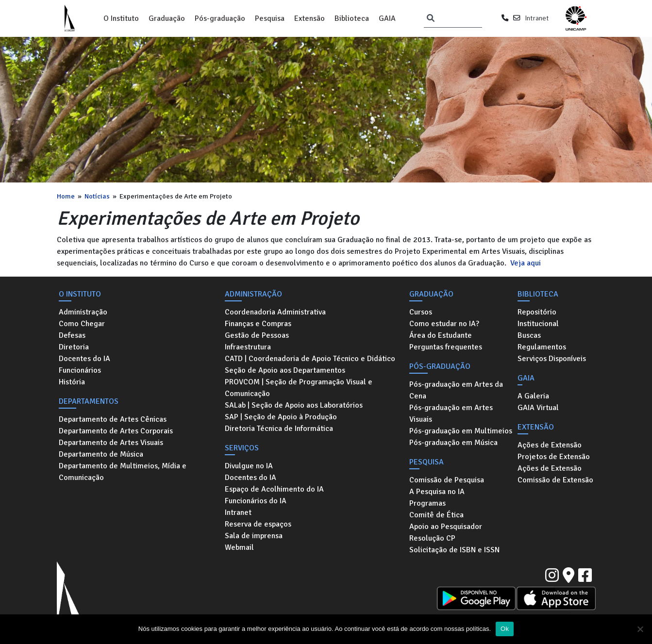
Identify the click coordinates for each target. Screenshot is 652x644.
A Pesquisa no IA (437, 492)
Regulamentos (542, 347)
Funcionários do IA (256, 501)
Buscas (529, 335)
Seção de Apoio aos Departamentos (285, 370)
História (72, 382)
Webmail (239, 547)
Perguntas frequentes (446, 347)
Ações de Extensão (550, 445)
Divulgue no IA (249, 466)
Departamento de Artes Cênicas (113, 419)
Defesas (72, 335)
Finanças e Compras (258, 324)
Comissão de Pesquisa (447, 480)
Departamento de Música (101, 454)
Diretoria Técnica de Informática (279, 429)
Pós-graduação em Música (453, 443)
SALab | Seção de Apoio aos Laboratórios (294, 405)
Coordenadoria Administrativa (275, 312)
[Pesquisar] (431, 18)
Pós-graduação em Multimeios (461, 431)
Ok (505, 629)
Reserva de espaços (258, 524)
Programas (427, 503)
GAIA (387, 18)
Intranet (537, 18)
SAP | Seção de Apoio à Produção (281, 417)
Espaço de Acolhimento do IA (274, 489)
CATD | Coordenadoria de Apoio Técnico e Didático (310, 359)
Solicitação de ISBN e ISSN (454, 550)
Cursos (421, 312)
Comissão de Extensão (555, 480)
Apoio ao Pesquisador (446, 527)
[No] (640, 629)
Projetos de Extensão (554, 457)
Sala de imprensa (254, 536)
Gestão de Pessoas (257, 335)
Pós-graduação (220, 18)
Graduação (167, 18)
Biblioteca (352, 18)
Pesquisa (270, 18)
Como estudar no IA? (444, 324)
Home (66, 196)
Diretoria (74, 347)
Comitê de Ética (436, 515)
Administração (83, 312)
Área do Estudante (441, 335)
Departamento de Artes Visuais (111, 443)
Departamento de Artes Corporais (116, 431)
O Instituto (121, 18)
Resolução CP (432, 538)
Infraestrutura (248, 347)
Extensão (309, 18)
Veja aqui (526, 263)
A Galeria (533, 396)
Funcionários (80, 370)
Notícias (97, 196)
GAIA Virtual (538, 408)
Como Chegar (82, 324)
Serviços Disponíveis (552, 359)
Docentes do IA (84, 359)
